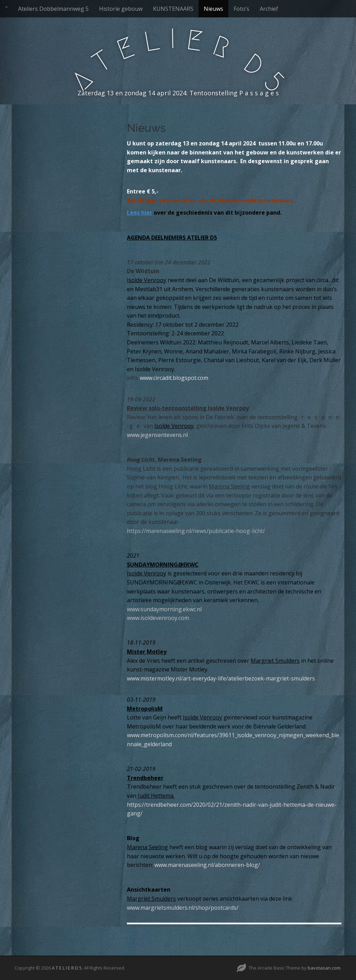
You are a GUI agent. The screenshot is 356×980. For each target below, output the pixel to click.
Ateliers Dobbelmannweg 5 (53, 9)
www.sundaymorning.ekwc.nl (164, 609)
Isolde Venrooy (147, 280)
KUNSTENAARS (173, 9)
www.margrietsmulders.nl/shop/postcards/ (183, 908)
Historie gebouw (121, 9)
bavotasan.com (324, 968)
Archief (269, 9)
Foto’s (241, 9)
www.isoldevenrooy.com (158, 618)
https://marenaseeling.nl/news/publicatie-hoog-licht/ (196, 531)
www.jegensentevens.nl (157, 435)
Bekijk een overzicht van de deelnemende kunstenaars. (211, 200)
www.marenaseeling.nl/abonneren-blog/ (207, 865)
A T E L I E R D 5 (67, 968)
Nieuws (213, 9)
